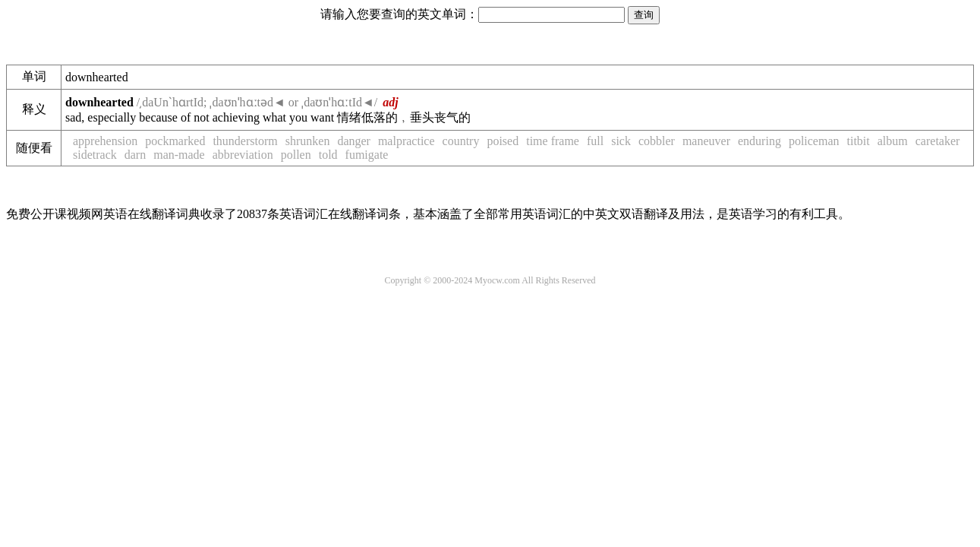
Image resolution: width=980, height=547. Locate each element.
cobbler (657, 141)
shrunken (308, 141)
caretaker (938, 141)
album (893, 141)
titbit (859, 141)
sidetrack (95, 155)
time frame (553, 141)
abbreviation (243, 155)
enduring (759, 141)
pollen (296, 155)
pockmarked (175, 141)
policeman (814, 141)
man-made (179, 155)
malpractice (406, 141)
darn (135, 155)
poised (503, 141)
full (595, 141)
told (328, 155)
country (461, 141)
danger (354, 141)
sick (621, 141)
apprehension (105, 141)
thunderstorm (245, 141)
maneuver (706, 141)
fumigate (367, 155)
